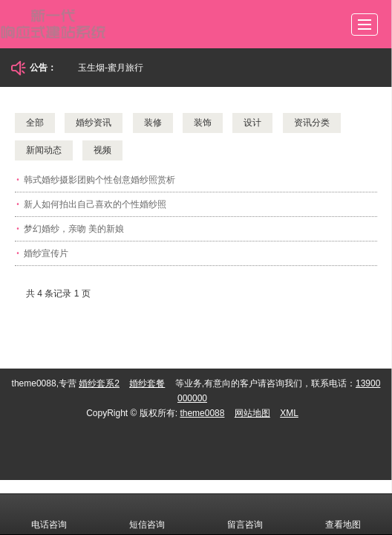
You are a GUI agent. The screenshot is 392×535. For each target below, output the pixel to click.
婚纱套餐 (147, 383)
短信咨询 (147, 514)
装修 (153, 123)
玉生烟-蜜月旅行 (111, 68)
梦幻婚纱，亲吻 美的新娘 (74, 229)
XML (289, 413)
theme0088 (202, 413)
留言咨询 (245, 514)
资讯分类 (312, 123)
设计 (252, 123)
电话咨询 (49, 514)
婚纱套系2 (99, 383)
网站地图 (252, 413)
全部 (35, 123)
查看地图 (343, 514)
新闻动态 (44, 150)
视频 (102, 150)
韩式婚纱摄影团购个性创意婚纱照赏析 (99, 180)
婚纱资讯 (94, 123)
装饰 (203, 123)
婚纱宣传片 (46, 253)
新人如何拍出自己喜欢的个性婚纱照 (95, 204)
